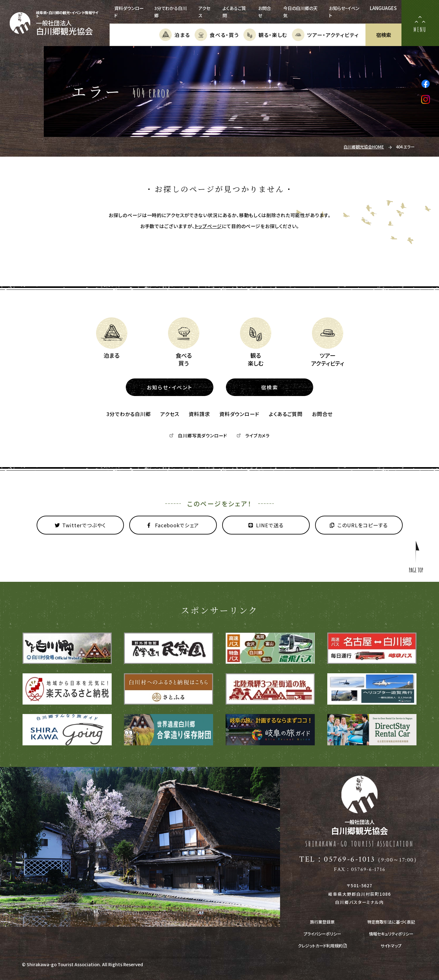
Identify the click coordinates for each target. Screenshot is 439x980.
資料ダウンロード (239, 414)
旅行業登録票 (322, 922)
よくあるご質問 (286, 414)
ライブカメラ (253, 435)
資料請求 (199, 414)
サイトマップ (391, 946)
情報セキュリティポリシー (391, 934)
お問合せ (322, 414)
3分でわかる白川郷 (129, 414)
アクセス (170, 414)
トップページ (208, 226)
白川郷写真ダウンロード (198, 435)
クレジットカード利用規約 (322, 946)
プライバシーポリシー (322, 934)
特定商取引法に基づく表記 (391, 922)
